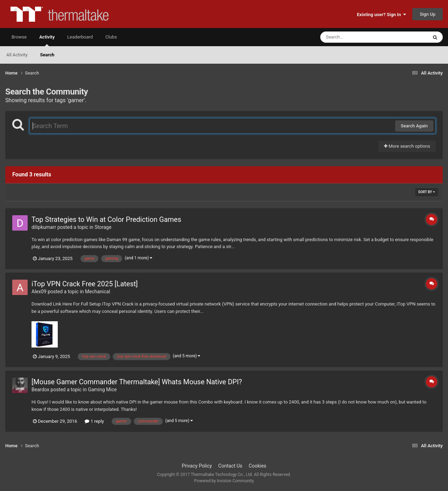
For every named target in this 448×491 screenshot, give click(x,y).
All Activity (17, 55)
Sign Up (428, 14)
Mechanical (98, 292)
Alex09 (39, 292)
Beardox (40, 390)
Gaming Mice (102, 390)
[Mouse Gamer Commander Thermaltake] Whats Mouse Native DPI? (137, 382)
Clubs (111, 37)
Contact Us (230, 466)
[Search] (356, 37)
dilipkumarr (44, 227)
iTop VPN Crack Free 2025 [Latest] (85, 284)
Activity (47, 40)
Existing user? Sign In (381, 15)
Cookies (258, 466)
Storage (103, 227)
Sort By (427, 192)
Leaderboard (80, 37)
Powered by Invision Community (224, 481)
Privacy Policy (197, 466)
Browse (19, 37)
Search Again (414, 126)
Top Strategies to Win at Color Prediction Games (106, 219)
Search (47, 55)
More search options (407, 146)
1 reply (94, 421)
